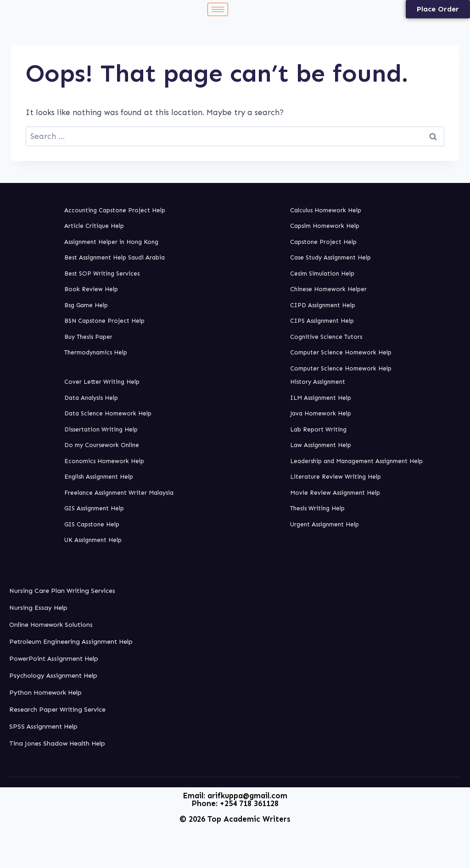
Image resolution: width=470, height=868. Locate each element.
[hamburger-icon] (218, 9)
